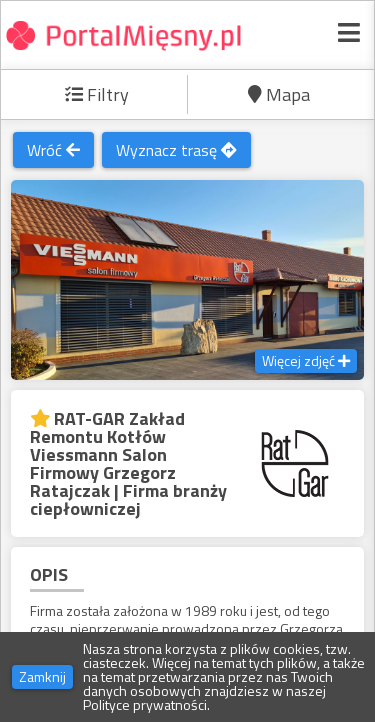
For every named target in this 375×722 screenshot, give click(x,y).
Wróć (53, 150)
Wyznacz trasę (176, 150)
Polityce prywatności (145, 704)
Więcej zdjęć (306, 360)
